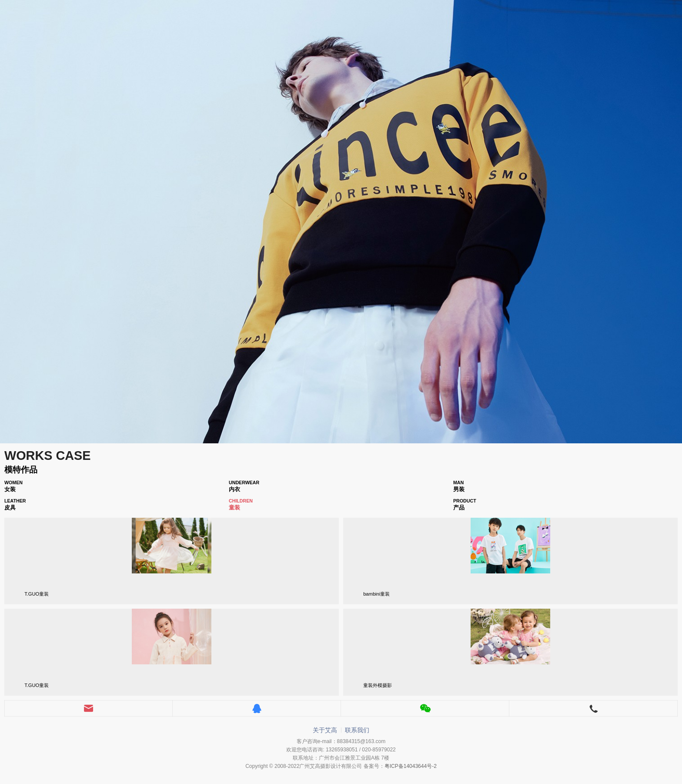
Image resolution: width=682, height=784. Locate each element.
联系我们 (357, 730)
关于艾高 (325, 730)
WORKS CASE (47, 456)
